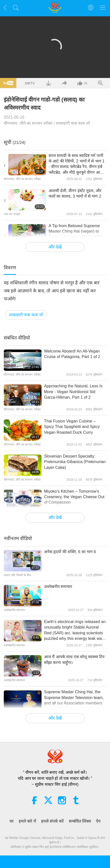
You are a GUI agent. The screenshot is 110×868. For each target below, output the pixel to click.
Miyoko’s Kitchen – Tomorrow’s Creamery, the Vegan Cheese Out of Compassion (74, 497)
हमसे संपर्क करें (52, 821)
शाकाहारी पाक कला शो (73, 123)
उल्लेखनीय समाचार (58, 587)
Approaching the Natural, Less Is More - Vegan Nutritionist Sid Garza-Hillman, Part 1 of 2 (73, 392)
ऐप (98, 821)
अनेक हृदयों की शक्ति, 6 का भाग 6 (70, 552)
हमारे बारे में (27, 821)
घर (12, 821)
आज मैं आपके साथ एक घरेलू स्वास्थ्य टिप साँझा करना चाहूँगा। (74, 660)
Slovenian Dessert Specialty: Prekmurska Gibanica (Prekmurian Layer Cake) (75, 462)
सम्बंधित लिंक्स (80, 821)
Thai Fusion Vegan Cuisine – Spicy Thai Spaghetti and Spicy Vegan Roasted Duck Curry (72, 427)
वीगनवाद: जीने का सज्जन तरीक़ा (28, 123)
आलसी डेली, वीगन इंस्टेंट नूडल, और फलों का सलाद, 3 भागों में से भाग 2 (75, 193)
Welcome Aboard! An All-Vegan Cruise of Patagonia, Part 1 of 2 (72, 354)
